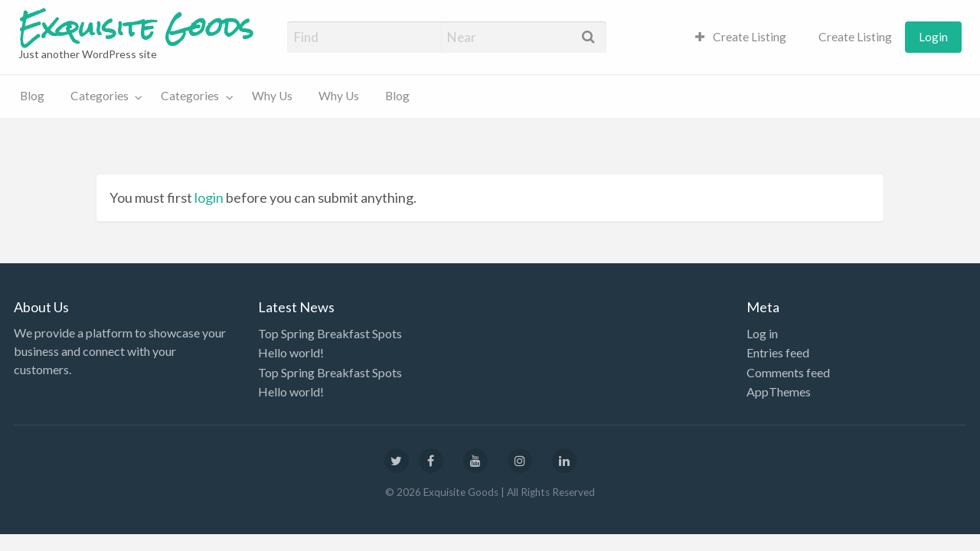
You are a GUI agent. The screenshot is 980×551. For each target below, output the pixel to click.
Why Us (272, 96)
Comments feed (788, 372)
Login (933, 37)
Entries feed (778, 352)
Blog (32, 96)
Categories (100, 96)
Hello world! (291, 352)
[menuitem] (741, 37)
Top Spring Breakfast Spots (330, 333)
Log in (762, 333)
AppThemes (779, 391)
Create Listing (741, 37)
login (209, 197)
